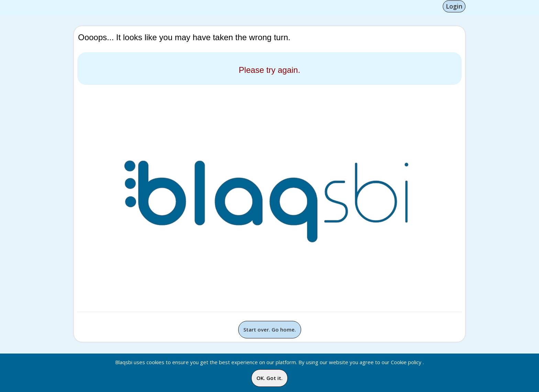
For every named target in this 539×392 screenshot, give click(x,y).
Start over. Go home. (270, 329)
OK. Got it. (269, 378)
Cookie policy (406, 362)
